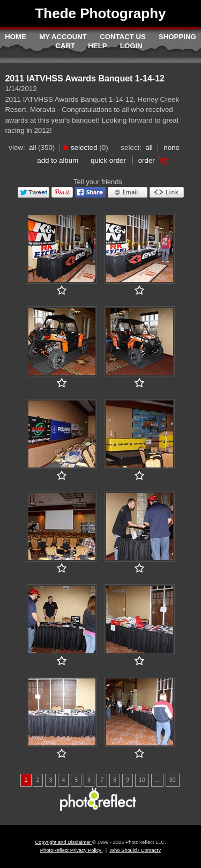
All (32, 148)
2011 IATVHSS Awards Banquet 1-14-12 (85, 78)
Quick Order (108, 160)
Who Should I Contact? (135, 850)
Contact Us (122, 37)
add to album (58, 160)
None (172, 148)
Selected (84, 148)
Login (131, 46)
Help (97, 46)
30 (173, 780)
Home (16, 37)
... (157, 780)
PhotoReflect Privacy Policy (72, 850)
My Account (63, 37)
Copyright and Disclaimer (64, 842)
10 (142, 780)
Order (147, 160)
